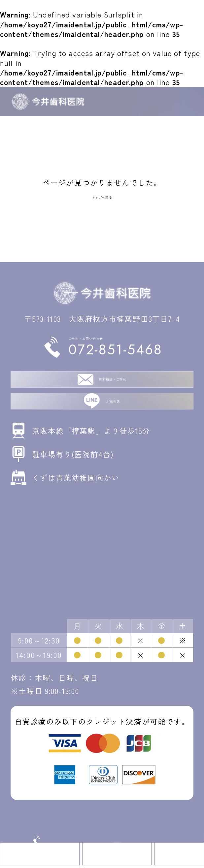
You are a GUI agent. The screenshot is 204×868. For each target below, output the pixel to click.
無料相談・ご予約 (113, 390)
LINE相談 (113, 422)
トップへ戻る (102, 195)
